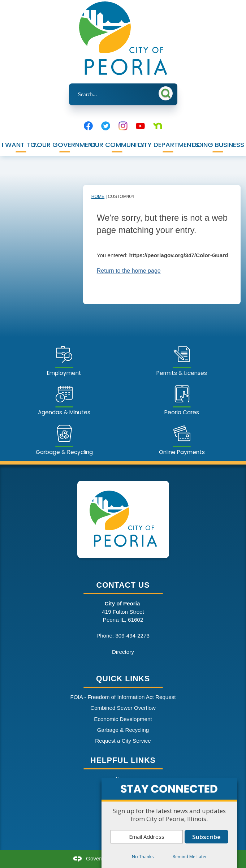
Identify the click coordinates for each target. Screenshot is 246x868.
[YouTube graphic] (140, 126)
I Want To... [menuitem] (21, 145)
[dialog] (169, 823)
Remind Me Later (190, 857)
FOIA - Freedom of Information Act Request (123, 697)
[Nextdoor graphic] (158, 126)
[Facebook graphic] (88, 126)
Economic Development (123, 719)
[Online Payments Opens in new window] (182, 439)
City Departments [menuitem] (168, 145)
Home (98, 197)
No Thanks (143, 857)
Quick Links (123, 679)
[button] (167, 93)
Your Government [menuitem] (65, 145)
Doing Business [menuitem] (218, 145)
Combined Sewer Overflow (123, 708)
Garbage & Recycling (123, 730)
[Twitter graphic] (106, 126)
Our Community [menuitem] (117, 145)
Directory (123, 652)
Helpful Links (123, 760)
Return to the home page (129, 271)
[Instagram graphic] (123, 126)
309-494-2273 (132, 636)
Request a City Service (123, 741)
